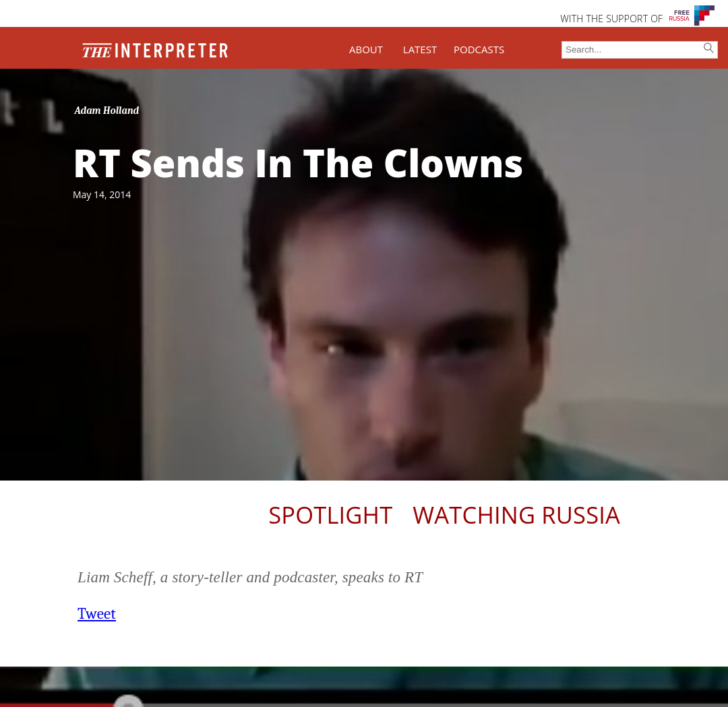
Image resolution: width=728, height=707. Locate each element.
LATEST (420, 49)
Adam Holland (107, 111)
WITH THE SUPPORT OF (611, 19)
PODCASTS (479, 49)
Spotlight (330, 515)
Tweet (97, 614)
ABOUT (366, 49)
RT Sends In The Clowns (298, 162)
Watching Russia (516, 515)
